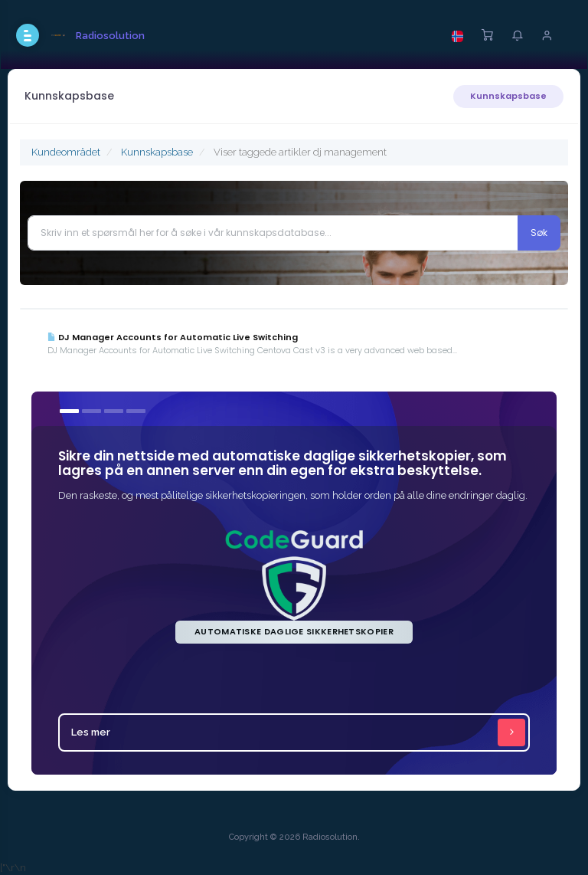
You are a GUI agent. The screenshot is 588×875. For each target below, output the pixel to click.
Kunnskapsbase (508, 96)
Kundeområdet (66, 152)
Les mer (298, 732)
